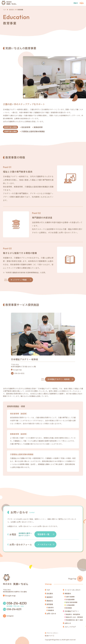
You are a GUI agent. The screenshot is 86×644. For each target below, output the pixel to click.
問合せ (76, 3)
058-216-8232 (19, 373)
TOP (4, 10)
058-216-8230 (17, 603)
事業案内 (12, 10)
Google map (17, 370)
